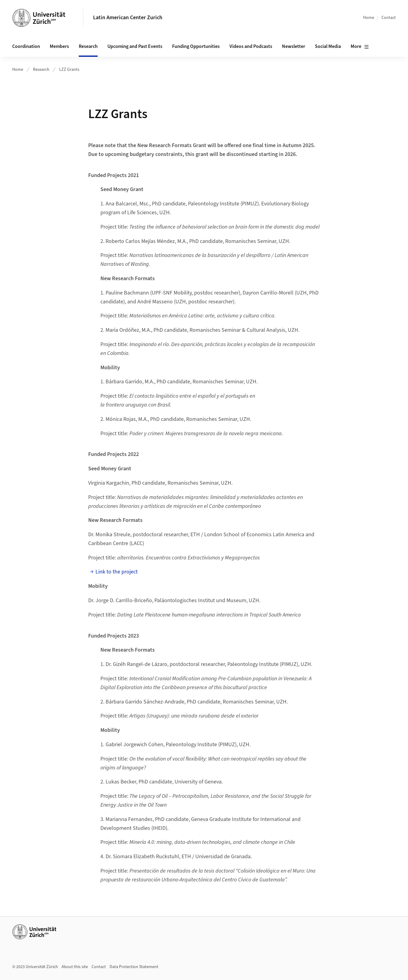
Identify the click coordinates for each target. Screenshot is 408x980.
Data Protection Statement (134, 967)
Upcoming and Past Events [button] (135, 46)
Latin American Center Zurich (128, 18)
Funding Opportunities (196, 46)
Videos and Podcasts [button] (251, 46)
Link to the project (117, 572)
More (360, 47)
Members (59, 46)
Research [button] (88, 46)
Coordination (26, 46)
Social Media (328, 46)
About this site (75, 967)
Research (41, 70)
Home (369, 18)
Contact (389, 18)
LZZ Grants (69, 70)
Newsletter (294, 46)
